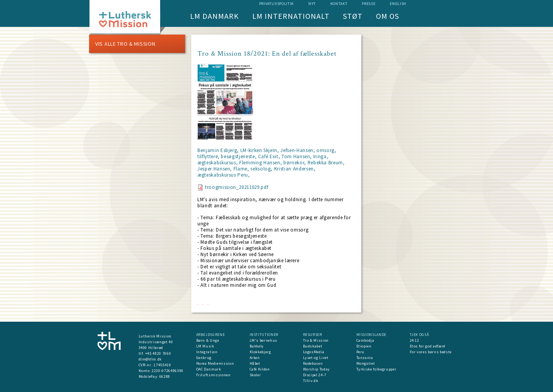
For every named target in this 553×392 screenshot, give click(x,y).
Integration (207, 352)
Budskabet (313, 346)
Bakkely (257, 346)
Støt (353, 16)
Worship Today (316, 369)
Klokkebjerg (260, 352)
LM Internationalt (291, 16)
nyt (312, 4)
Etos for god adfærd (428, 346)
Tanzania (365, 358)
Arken (255, 358)
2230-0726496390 (168, 371)
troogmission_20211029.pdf (237, 187)
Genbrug (204, 358)
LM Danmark (214, 16)
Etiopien (364, 346)
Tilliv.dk (311, 381)
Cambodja (365, 340)
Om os (387, 16)
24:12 (415, 340)
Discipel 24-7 (315, 375)
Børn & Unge (208, 340)
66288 (165, 376)
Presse (368, 4)
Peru (361, 352)
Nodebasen (313, 363)
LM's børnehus (263, 340)
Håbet (255, 363)
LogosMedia (314, 352)
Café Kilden (260, 369)
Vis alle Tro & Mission (125, 44)
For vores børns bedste (431, 352)
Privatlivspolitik (276, 4)
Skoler (255, 375)
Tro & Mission (316, 340)
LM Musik (205, 346)
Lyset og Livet (316, 358)
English (398, 4)
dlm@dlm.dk (150, 359)
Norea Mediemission (215, 363)
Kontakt (339, 4)
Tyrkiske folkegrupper (377, 369)
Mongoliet (366, 363)
